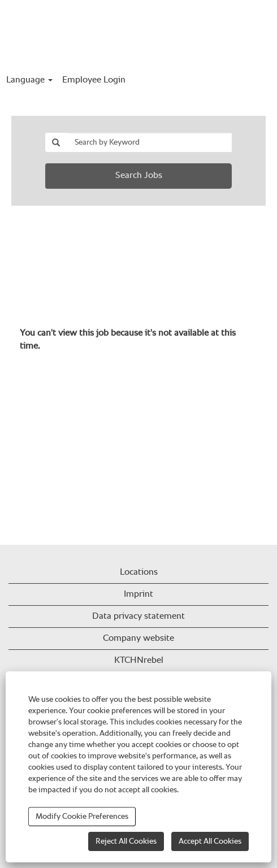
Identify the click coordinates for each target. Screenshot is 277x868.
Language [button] (29, 80)
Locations (139, 572)
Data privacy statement (138, 617)
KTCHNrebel (139, 661)
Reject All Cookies (126, 841)
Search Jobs (139, 176)
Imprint (138, 594)
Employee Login (94, 80)
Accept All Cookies (210, 841)
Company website (138, 639)
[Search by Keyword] (149, 142)
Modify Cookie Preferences (82, 817)
